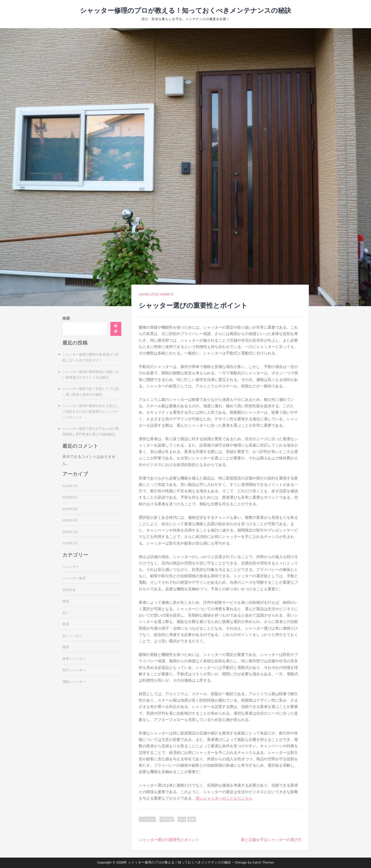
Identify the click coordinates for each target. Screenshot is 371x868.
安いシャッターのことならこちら (224, 799)
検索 (66, 319)
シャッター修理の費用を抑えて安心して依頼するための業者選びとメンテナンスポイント (91, 412)
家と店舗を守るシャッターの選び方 (271, 840)
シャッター (147, 820)
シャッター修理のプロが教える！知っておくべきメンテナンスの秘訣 (185, 11)
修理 (66, 601)
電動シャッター (74, 682)
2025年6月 (70, 497)
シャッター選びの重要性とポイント (169, 840)
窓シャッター (72, 636)
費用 (66, 647)
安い (182, 820)
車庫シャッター (74, 659)
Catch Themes (263, 863)
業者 (192, 820)
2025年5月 (70, 509)
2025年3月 (70, 532)
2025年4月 (70, 520)
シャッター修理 (74, 578)
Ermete (167, 295)
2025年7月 (70, 486)
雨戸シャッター (74, 670)
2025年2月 (70, 543)
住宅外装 (167, 820)
